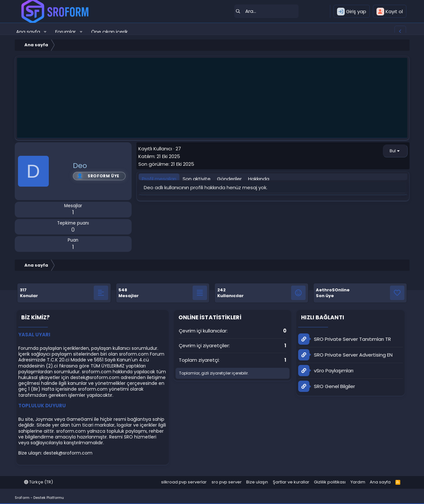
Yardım (358, 482)
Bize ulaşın (257, 482)
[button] (45, 32)
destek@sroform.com (95, 377)
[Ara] (266, 11)
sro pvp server (227, 482)
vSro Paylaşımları (326, 371)
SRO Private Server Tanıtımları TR (345, 339)
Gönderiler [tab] (229, 179)
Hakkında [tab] (259, 179)
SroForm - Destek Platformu (39, 498)
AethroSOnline (333, 290)
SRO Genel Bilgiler (327, 386)
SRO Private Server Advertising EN (345, 355)
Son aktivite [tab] (197, 179)
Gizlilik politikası (330, 482)
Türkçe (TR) (39, 482)
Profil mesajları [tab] (159, 179)
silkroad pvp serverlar (184, 482)
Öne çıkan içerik (109, 32)
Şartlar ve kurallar (291, 482)
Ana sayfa (28, 32)
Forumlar (65, 32)
